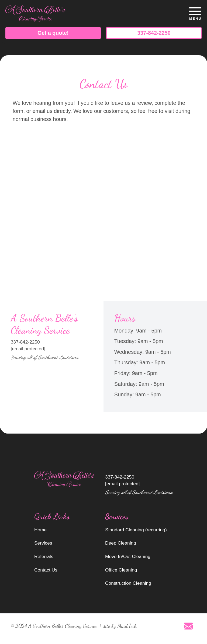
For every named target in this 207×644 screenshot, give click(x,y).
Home (40, 530)
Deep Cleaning (121, 543)
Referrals (44, 556)
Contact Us (46, 570)
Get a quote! (53, 33)
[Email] (188, 626)
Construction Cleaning (128, 583)
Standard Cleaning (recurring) (136, 530)
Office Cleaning (121, 570)
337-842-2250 (154, 33)
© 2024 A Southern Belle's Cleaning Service (54, 626)
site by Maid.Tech (120, 626)
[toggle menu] (195, 13)
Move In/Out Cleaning (128, 556)
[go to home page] (78, 13)
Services (43, 543)
